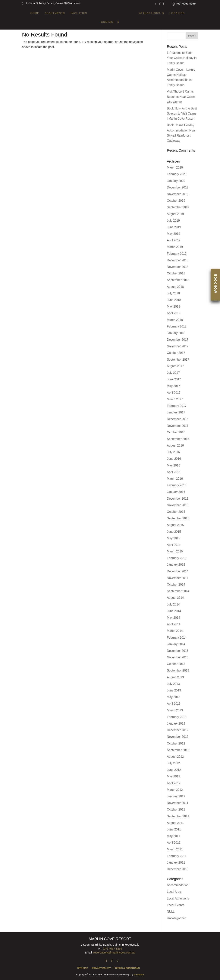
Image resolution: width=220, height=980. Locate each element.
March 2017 (175, 399)
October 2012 (176, 743)
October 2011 (176, 809)
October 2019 (176, 201)
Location (177, 13)
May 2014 (174, 618)
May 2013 (174, 697)
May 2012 (174, 776)
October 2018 (176, 273)
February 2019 (177, 254)
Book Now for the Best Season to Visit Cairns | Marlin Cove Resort (182, 114)
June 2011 (174, 829)
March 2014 (175, 631)
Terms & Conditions (127, 968)
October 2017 (176, 353)
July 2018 (173, 293)
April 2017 (174, 393)
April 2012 (174, 783)
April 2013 (174, 704)
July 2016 (173, 452)
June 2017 (174, 379)
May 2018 (174, 307)
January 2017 (176, 412)
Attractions (150, 13)
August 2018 (175, 287)
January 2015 (176, 565)
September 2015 (178, 518)
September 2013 (178, 670)
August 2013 (175, 677)
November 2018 (178, 267)
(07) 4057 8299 (186, 3)
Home (35, 13)
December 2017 (178, 340)
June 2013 (174, 690)
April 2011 (174, 843)
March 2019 (175, 247)
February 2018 (177, 326)
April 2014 (174, 624)
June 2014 (174, 611)
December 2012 (178, 730)
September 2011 (178, 816)
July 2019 (173, 221)
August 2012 (175, 757)
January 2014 (176, 644)
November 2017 (178, 346)
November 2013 (178, 657)
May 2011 (174, 836)
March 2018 (175, 320)
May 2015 (174, 538)
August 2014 (175, 598)
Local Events (176, 905)
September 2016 (178, 439)
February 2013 (177, 717)
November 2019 (178, 194)
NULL (171, 912)
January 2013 (176, 724)
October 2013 (176, 664)
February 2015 (177, 558)
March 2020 (175, 168)
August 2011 (175, 823)
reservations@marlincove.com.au (114, 952)
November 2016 (178, 426)
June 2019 (174, 227)
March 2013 (175, 710)
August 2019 (175, 214)
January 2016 (176, 492)
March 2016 (175, 479)
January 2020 (176, 181)
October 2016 (176, 432)
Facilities (79, 13)
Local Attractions (178, 898)
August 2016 (175, 446)
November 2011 (178, 803)
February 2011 (177, 856)
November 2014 (178, 578)
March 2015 (175, 551)
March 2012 (175, 790)
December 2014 (178, 571)
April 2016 (174, 472)
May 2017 (174, 386)
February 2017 (177, 406)
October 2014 (176, 585)
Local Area (174, 892)
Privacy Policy (101, 968)
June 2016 (174, 459)
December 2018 (178, 260)
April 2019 (174, 240)
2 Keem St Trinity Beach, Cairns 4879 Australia (53, 3)
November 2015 (178, 505)
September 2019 (178, 207)
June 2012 (174, 770)
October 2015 (176, 512)
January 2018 (176, 333)
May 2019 (174, 234)
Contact (108, 22)
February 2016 (177, 485)
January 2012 (176, 796)
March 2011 (175, 849)
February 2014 (177, 638)
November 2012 (178, 737)
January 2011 (176, 863)
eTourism (139, 975)
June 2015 (174, 532)
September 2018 (178, 280)
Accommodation (178, 885)
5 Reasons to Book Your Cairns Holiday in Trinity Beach (182, 58)
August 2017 (175, 366)
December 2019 (178, 187)
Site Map (83, 968)
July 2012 (173, 763)
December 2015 (178, 499)
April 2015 (174, 545)
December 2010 (178, 869)
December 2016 (178, 419)
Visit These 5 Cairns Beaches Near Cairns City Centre (181, 97)
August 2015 (175, 525)
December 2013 (178, 651)
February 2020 (177, 174)
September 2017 (178, 360)
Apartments (55, 13)
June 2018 (174, 300)
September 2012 (178, 750)
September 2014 (178, 591)
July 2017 (173, 373)
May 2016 (174, 465)
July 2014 (173, 604)
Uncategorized (177, 918)
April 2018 (174, 313)
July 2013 (173, 684)
